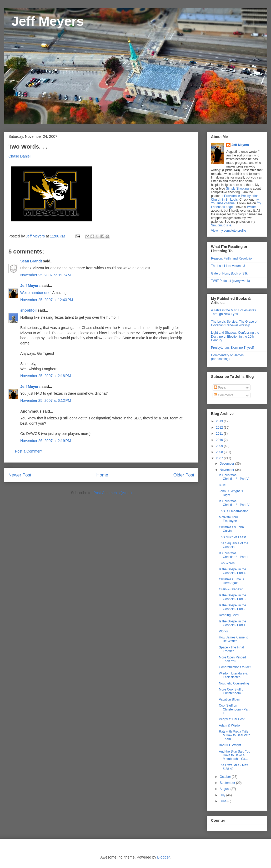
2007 (220, 458)
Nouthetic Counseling (234, 683)
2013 (220, 421)
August (225, 789)
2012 (220, 428)
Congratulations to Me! (235, 667)
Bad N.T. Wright (230, 745)
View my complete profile (229, 231)
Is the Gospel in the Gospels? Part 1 (232, 623)
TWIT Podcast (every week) (230, 281)
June (224, 801)
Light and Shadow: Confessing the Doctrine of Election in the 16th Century (235, 336)
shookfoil (28, 310)
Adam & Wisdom (231, 725)
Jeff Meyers (44, 21)
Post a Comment (29, 451)
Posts (220, 388)
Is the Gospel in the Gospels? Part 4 (232, 571)
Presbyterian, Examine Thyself (232, 348)
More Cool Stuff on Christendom (232, 691)
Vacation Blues (229, 699)
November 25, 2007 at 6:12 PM (46, 400)
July (223, 795)
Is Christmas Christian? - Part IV (234, 503)
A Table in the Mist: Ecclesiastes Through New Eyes (234, 312)
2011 (220, 434)
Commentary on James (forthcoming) (227, 357)
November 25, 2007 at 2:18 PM (46, 376)
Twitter (251, 207)
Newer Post (20, 475)
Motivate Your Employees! (229, 519)
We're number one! (36, 293)
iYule (222, 485)
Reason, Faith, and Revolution (232, 258)
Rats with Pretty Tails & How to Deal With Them (235, 735)
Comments (224, 395)
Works (223, 631)
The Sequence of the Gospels (234, 545)
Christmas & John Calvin (231, 529)
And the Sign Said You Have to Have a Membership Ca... (235, 755)
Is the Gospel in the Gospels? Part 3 (232, 597)
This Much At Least (232, 537)
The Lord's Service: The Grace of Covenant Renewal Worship (234, 323)
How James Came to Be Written (234, 639)
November (227, 470)
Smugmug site (221, 225)
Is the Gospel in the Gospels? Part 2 (232, 607)
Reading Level (229, 615)
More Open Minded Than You (232, 659)
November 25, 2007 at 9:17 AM (46, 275)
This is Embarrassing (234, 511)
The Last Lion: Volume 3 (228, 266)
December (227, 464)
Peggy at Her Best (232, 719)
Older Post (184, 475)
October (226, 777)
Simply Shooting (237, 189)
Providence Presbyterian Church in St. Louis (235, 198)
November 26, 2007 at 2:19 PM (46, 441)
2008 (220, 452)
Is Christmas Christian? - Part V (234, 477)
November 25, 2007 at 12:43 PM (47, 300)
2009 (220, 446)
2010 (220, 440)
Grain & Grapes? (231, 589)
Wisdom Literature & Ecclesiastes (233, 675)
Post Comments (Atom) (112, 493)
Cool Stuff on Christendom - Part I (234, 709)
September (228, 783)
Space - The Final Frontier (231, 649)
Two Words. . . (229, 563)
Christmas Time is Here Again (231, 581)
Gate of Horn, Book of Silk (229, 273)
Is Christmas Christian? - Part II (234, 555)
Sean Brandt (31, 261)
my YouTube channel (235, 201)
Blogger (163, 857)
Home (102, 475)
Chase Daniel (19, 156)
